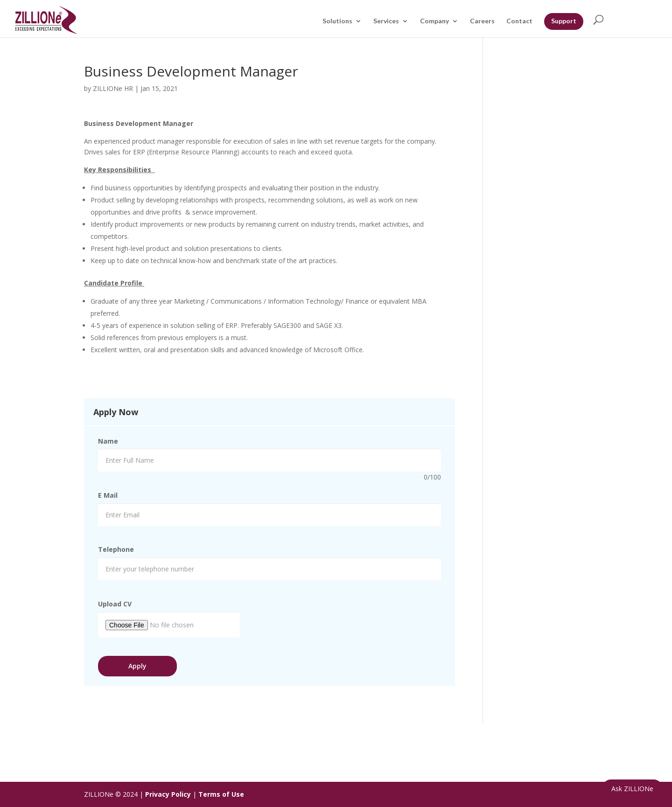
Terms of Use (221, 794)
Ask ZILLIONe (632, 789)
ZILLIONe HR (113, 88)
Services (386, 21)
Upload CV (115, 604)
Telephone (116, 549)
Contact (519, 21)
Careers (482, 21)
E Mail (108, 495)
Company (434, 21)
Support (564, 21)
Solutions (337, 21)
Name (108, 441)
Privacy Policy (168, 794)
